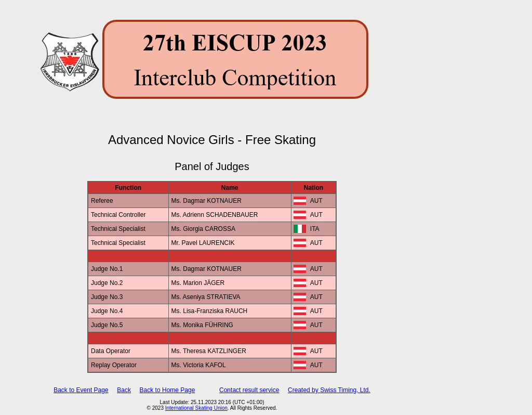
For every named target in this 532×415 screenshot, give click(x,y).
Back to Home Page (168, 390)
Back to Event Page (81, 390)
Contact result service (249, 390)
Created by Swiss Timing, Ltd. (329, 390)
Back (124, 390)
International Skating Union (196, 408)
